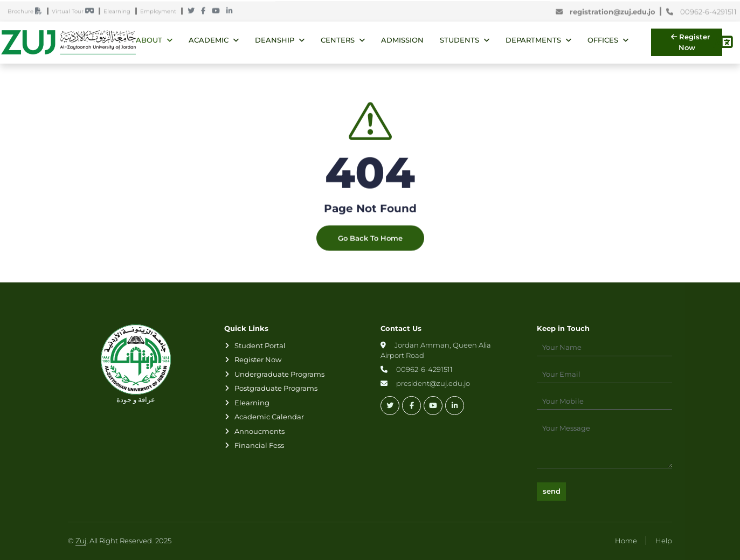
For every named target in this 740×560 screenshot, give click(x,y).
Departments (533, 40)
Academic (209, 40)
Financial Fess (259, 445)
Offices (603, 40)
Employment (161, 13)
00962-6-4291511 (701, 13)
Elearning (119, 13)
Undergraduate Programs (279, 374)
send (552, 491)
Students (459, 40)
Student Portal (260, 345)
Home (626, 541)
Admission (402, 40)
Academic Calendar (269, 417)
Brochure (27, 13)
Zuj (81, 541)
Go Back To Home (370, 250)
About (149, 40)
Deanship (275, 40)
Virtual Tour (75, 13)
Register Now (690, 42)
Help (664, 541)
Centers (338, 40)
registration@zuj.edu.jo (608, 13)
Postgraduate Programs (276, 388)
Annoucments (260, 431)
